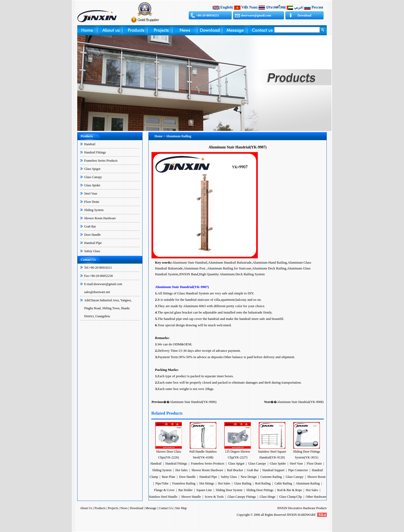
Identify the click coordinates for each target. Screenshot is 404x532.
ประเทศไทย (276, 7)
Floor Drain (92, 202)
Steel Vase (91, 194)
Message (151, 508)
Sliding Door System (229, 490)
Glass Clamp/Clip (291, 497)
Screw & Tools (215, 497)
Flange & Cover (164, 490)
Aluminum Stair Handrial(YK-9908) (300, 402)
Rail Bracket (235, 470)
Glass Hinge (267, 497)
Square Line (204, 490)
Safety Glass (92, 251)
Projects (113, 508)
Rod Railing (263, 483)
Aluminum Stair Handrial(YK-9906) (193, 402)
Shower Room (317, 477)
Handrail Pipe (93, 243)
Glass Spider (92, 185)
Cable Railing (283, 483)
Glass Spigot (92, 169)
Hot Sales (182, 470)
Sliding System (94, 210)
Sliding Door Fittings (260, 490)
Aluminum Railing (308, 483)
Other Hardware (316, 497)
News (124, 508)
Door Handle (92, 235)
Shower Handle (191, 497)
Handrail (90, 144)
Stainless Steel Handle (163, 497)
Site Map (181, 508)
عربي (298, 7)
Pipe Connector (298, 470)
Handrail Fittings (95, 152)
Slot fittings (207, 483)
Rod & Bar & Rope (289, 490)
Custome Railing (271, 477)
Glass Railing (243, 483)
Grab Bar (90, 226)
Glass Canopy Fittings (242, 497)
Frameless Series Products (101, 161)
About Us (86, 508)
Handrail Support (274, 470)
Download (304, 15)
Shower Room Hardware (100, 218)
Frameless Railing (184, 483)
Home (159, 136)
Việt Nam (249, 7)
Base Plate (169, 477)
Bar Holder (186, 490)
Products (100, 508)
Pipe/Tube (162, 483)
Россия (317, 7)
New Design (249, 477)
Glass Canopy (93, 177)
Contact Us (166, 508)
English (226, 7)
